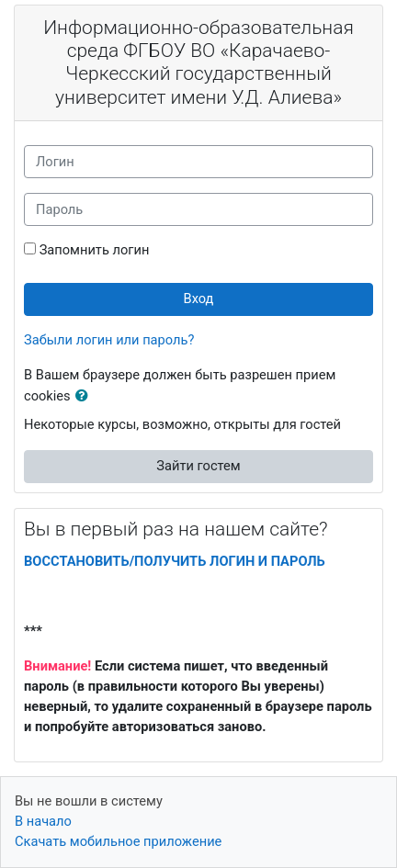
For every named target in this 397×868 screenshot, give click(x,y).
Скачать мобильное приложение (118, 841)
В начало (43, 821)
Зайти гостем (198, 466)
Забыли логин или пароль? (109, 340)
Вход (199, 299)
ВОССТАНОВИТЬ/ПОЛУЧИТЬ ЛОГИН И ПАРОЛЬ (175, 561)
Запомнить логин (95, 250)
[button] (85, 397)
